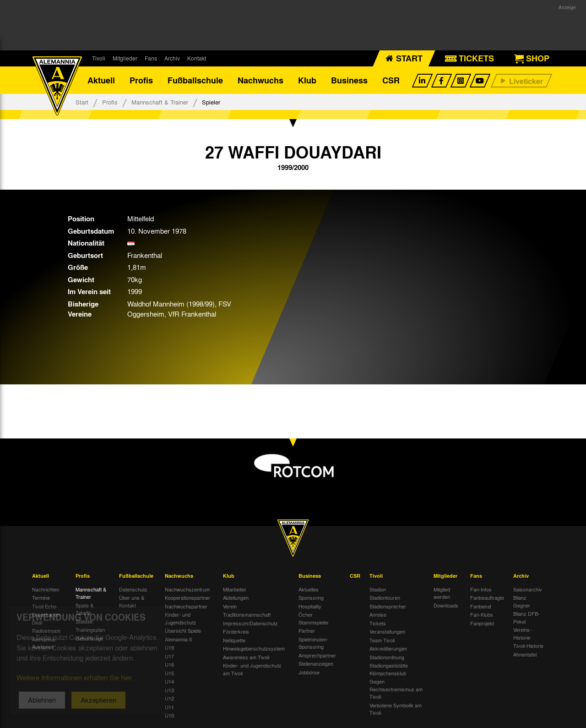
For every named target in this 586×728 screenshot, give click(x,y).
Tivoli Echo (44, 606)
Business (349, 80)
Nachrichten (46, 589)
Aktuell (101, 80)
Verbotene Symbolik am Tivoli (396, 709)
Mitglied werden (442, 593)
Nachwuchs (260, 80)
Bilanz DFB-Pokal (526, 617)
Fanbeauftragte (487, 597)
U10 (169, 715)
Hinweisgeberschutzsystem (254, 648)
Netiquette (234, 640)
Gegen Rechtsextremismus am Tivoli (396, 689)
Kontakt (197, 58)
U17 (169, 656)
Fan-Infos (481, 589)
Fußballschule (195, 80)
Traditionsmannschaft (247, 614)
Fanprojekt (482, 623)
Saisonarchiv (528, 589)
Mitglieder (125, 58)
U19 (169, 647)
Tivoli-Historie (528, 646)
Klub (307, 80)
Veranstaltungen (387, 631)
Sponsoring (311, 597)
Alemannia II (178, 639)
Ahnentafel (525, 654)
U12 (169, 698)
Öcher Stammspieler (314, 618)
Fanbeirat (481, 606)
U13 (169, 690)
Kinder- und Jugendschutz (181, 618)
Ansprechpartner (317, 655)
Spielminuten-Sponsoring (313, 643)
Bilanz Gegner (522, 601)
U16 (169, 664)
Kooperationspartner (187, 597)
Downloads (446, 605)
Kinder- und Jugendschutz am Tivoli (252, 669)
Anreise (378, 614)
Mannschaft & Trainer (160, 102)
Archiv (172, 58)
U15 (169, 673)
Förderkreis (236, 631)
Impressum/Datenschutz (250, 623)
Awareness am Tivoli (246, 657)
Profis (141, 80)
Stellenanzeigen (316, 663)
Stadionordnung (387, 657)
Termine (41, 597)
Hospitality (310, 606)
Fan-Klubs (482, 614)
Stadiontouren (385, 597)
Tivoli (99, 58)
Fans (151, 58)
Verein (230, 606)
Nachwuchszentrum (187, 589)
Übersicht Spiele (183, 630)
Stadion (378, 589)
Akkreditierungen (388, 648)
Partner (307, 630)
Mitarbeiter (235, 589)
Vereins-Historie (522, 633)
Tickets (378, 623)
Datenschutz (133, 589)
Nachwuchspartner (186, 606)
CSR (391, 80)
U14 (169, 681)
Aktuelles (309, 589)
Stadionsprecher (388, 606)
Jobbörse (309, 672)
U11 (169, 707)
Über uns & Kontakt (132, 601)
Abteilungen (236, 597)
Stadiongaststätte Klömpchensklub (389, 669)
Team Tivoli (382, 640)
